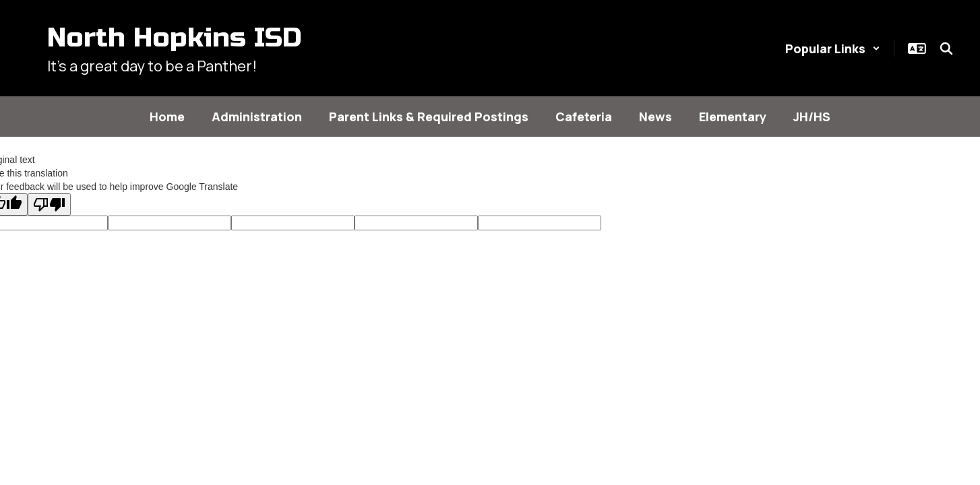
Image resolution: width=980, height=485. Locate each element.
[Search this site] (946, 48)
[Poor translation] (49, 204)
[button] (833, 48)
